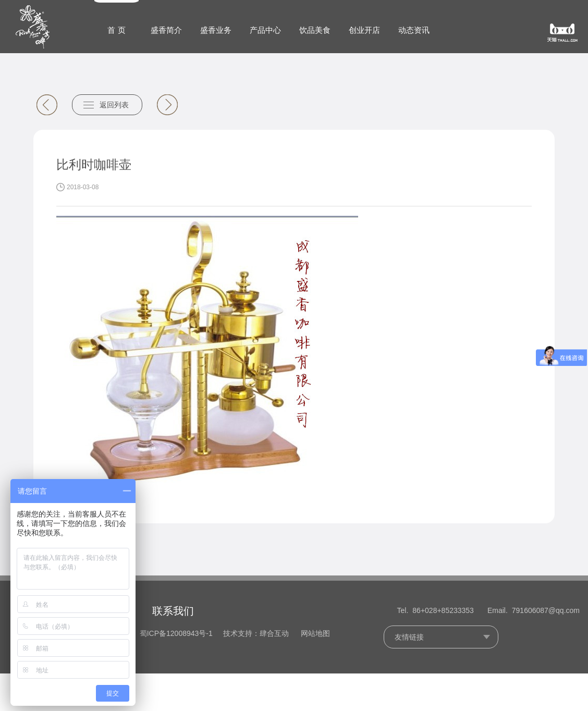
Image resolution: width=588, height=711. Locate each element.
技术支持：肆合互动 (256, 633)
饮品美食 (315, 30)
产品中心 (265, 30)
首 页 (116, 30)
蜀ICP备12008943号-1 (176, 633)
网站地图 (315, 633)
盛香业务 (216, 30)
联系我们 (173, 611)
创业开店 (364, 30)
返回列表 (114, 105)
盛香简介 (166, 30)
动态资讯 (414, 30)
